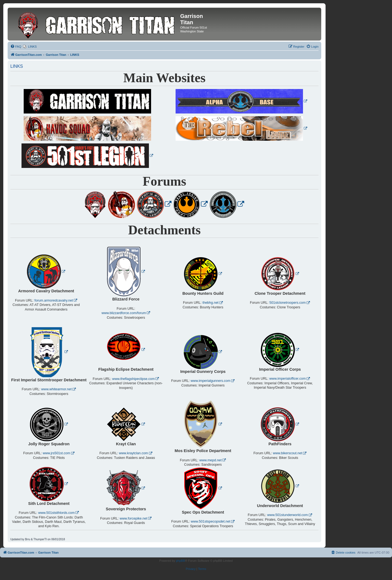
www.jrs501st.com (56, 453)
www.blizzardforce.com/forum (124, 313)
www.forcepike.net (134, 518)
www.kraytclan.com (134, 453)
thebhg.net (211, 303)
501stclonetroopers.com (288, 303)
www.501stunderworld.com (288, 515)
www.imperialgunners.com (210, 381)
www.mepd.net (210, 460)
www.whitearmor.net (56, 389)
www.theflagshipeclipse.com (133, 379)
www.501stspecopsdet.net (211, 521)
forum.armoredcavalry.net (54, 300)
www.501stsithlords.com (56, 513)
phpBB (180, 561)
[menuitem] (16, 47)
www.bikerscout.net (287, 453)
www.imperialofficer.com (287, 379)
